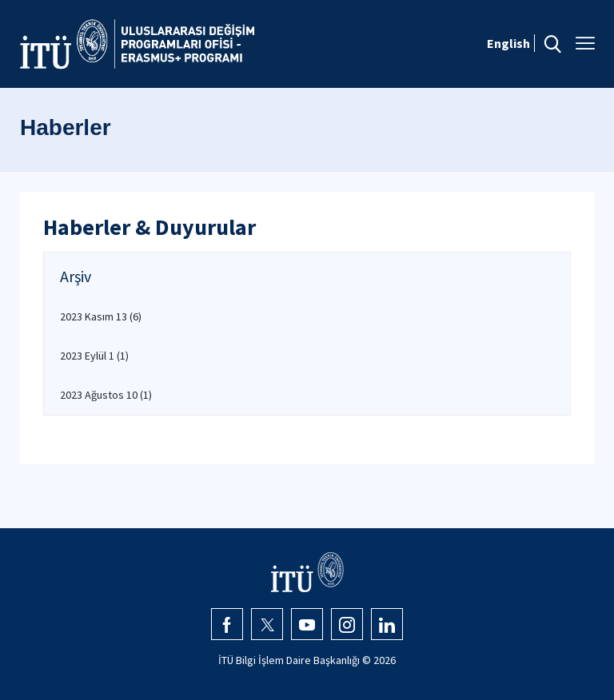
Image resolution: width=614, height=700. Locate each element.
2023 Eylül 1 (94, 356)
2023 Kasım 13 (101, 316)
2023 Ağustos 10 (106, 395)
